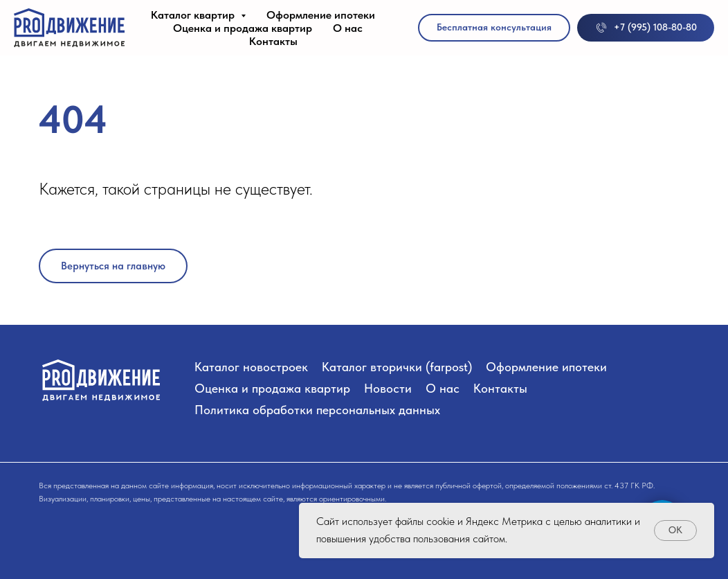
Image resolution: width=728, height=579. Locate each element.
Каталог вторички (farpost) (397, 367)
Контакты (273, 41)
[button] (494, 28)
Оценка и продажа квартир (243, 28)
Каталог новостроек (251, 367)
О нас (348, 28)
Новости (388, 388)
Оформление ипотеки (321, 15)
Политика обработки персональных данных (317, 410)
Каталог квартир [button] (194, 15)
